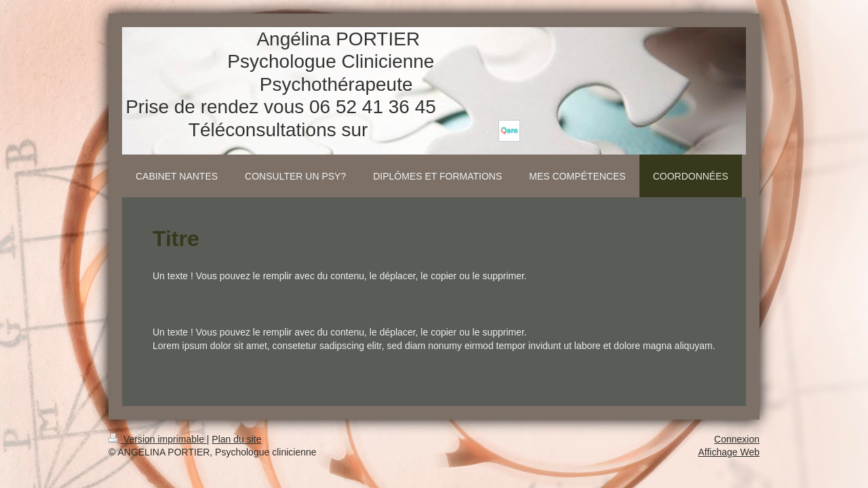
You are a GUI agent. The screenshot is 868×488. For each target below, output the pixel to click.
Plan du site (236, 439)
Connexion (737, 439)
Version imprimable (158, 439)
